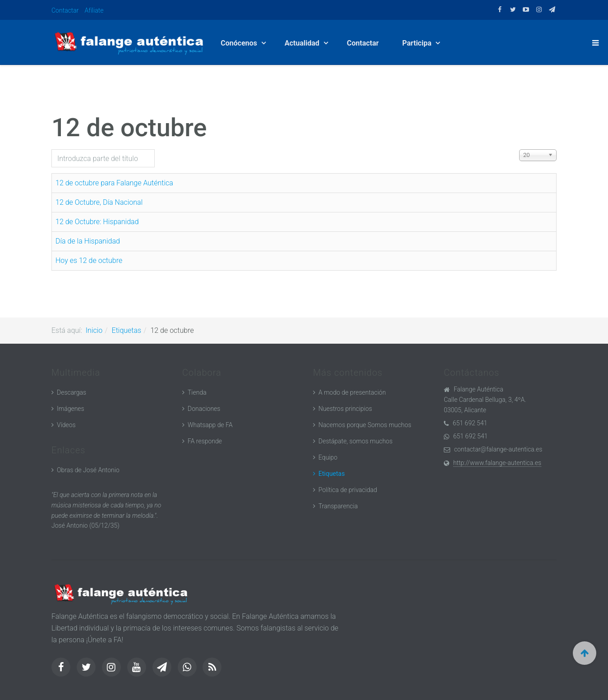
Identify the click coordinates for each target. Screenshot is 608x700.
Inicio (94, 330)
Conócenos (240, 43)
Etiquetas (127, 330)
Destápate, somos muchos (355, 441)
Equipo (328, 457)
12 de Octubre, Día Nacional (99, 202)
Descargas (71, 392)
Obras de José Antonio (88, 470)
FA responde (205, 441)
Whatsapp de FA (210, 425)
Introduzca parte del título (52, 150)
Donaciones (204, 409)
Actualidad (303, 43)
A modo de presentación (352, 392)
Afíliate (94, 10)
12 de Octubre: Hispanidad (97, 222)
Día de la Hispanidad (88, 241)
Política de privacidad (348, 490)
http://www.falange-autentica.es (497, 463)
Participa (418, 43)
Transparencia (338, 506)
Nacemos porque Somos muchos (365, 425)
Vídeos (66, 425)
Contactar (65, 10)
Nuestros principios (345, 409)
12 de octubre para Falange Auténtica (114, 183)
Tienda (197, 392)
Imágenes (71, 409)
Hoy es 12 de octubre (89, 260)
